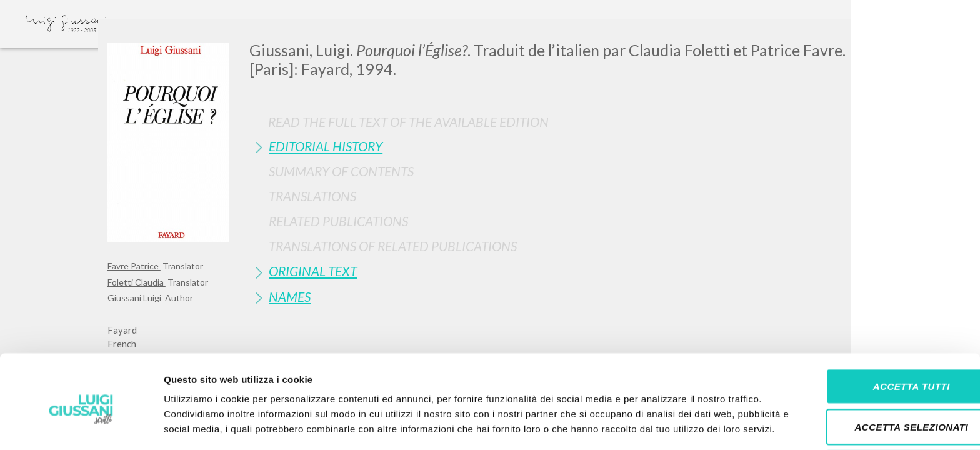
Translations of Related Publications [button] (393, 246)
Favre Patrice (134, 266)
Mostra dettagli (657, 425)
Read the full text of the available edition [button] (408, 122)
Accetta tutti (875, 327)
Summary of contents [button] (341, 171)
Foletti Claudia (137, 282)
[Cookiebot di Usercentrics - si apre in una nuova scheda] (81, 426)
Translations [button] (312, 196)
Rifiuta (876, 409)
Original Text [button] (313, 271)
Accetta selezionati (876, 368)
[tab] (561, 146)
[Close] (863, 37)
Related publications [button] (338, 221)
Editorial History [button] (326, 146)
